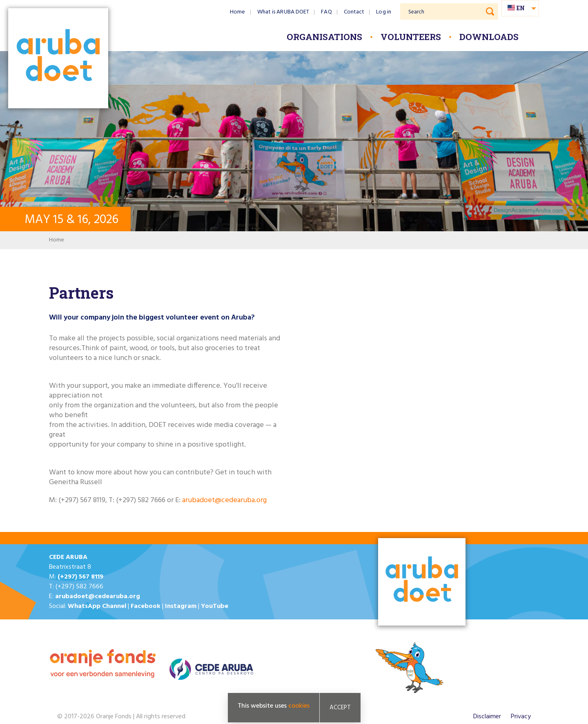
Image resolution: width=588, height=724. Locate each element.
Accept (340, 708)
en (521, 8)
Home (237, 12)
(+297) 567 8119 (80, 577)
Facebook (146, 606)
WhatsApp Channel (97, 606)
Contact (354, 12)
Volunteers (411, 37)
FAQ (326, 12)
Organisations (324, 37)
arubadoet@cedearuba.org (224, 500)
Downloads (489, 37)
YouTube (215, 606)
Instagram (181, 606)
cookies (299, 706)
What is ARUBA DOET (283, 12)
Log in (384, 12)
